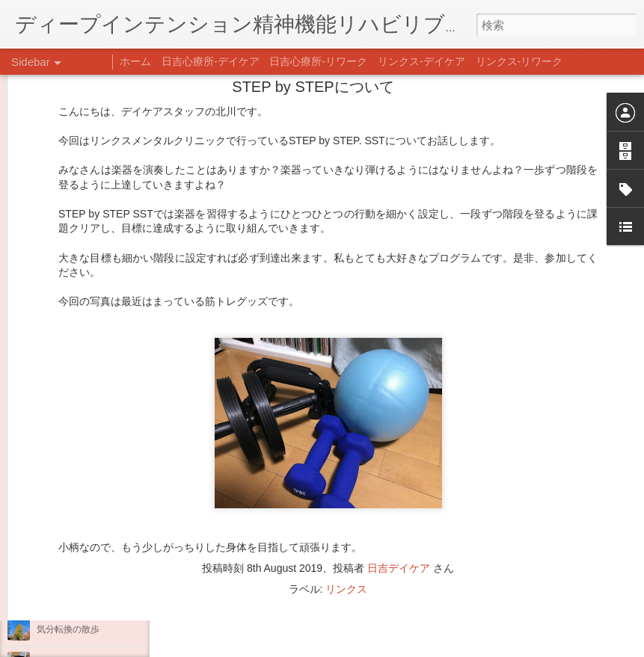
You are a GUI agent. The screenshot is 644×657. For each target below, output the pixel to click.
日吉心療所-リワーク (318, 61)
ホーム (135, 61)
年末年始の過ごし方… (82, 528)
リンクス (346, 476)
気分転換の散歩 (68, 629)
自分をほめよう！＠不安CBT (95, 596)
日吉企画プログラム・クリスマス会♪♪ (113, 562)
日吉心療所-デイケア (211, 61)
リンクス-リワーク (519, 61)
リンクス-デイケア (421, 61)
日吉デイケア (399, 455)
